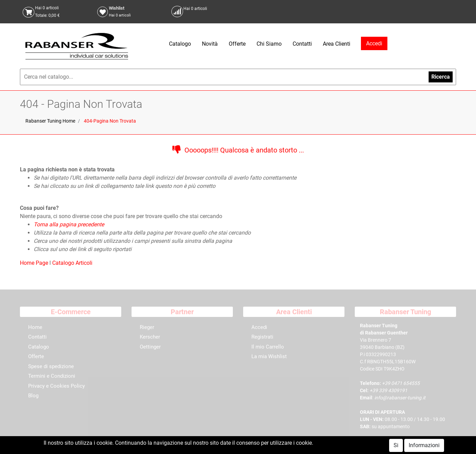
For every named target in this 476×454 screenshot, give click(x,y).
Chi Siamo (269, 44)
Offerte (237, 44)
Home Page (35, 263)
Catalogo (180, 44)
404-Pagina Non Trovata (110, 121)
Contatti (302, 44)
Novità (210, 44)
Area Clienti (337, 44)
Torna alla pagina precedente (69, 224)
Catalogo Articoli (72, 263)
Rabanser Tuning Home (50, 121)
